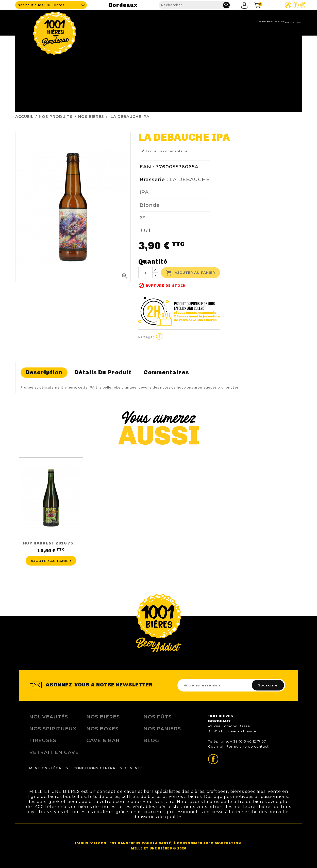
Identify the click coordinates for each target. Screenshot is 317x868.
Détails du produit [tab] (103, 372)
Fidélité (234, 21)
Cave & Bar (172, 21)
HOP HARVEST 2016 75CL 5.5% (57, 543)
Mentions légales (49, 768)
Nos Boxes (102, 729)
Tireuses (43, 740)
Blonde (150, 205)
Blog (255, 21)
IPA (144, 192)
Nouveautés (49, 717)
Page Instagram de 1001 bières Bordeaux (303, 5)
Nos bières (103, 717)
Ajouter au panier (190, 273)
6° (142, 218)
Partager (159, 336)
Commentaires (166, 372)
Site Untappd (288, 5)
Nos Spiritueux (53, 729)
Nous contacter (284, 21)
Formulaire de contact (248, 746)
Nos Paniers (162, 729)
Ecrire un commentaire (164, 151)
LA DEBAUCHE (190, 179)
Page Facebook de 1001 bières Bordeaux (296, 5)
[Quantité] (145, 273)
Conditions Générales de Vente (108, 768)
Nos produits (204, 21)
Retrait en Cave (54, 752)
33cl (145, 230)
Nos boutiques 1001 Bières (41, 5)
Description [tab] (44, 372)
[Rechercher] (195, 5)
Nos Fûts (157, 717)
